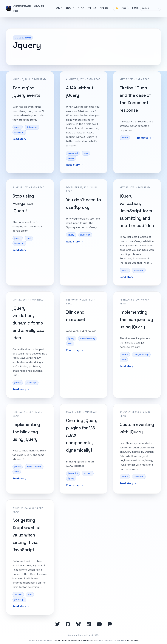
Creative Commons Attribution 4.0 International (74, 640)
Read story (19, 139)
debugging (32, 127)
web (70, 343)
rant (29, 238)
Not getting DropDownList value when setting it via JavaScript (27, 535)
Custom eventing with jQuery (137, 428)
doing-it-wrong (87, 338)
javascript (19, 132)
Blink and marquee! (76, 316)
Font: (136, 8)
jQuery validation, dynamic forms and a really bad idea (28, 323)
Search (105, 8)
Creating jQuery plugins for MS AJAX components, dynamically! (82, 435)
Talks (92, 8)
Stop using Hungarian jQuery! (23, 203)
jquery (18, 127)
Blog (81, 8)
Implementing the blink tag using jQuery (26, 432)
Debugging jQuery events (26, 92)
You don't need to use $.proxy (83, 203)
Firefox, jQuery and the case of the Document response (135, 99)
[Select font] (151, 8)
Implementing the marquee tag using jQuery (136, 320)
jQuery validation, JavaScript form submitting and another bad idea (137, 211)
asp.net (18, 594)
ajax (86, 153)
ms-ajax (88, 473)
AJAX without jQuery (80, 92)
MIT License (133, 640)
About (70, 8)
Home (58, 8)
